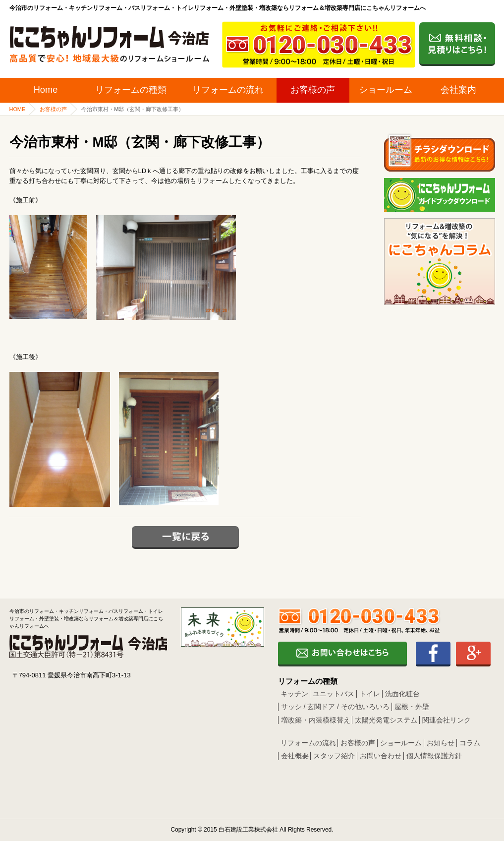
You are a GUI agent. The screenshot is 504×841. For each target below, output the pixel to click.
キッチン (294, 694)
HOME (18, 109)
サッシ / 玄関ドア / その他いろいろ (335, 707)
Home (46, 90)
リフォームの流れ (228, 90)
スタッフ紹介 (334, 756)
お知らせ (441, 743)
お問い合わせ (381, 756)
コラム (470, 743)
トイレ (370, 694)
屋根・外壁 (412, 707)
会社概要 (295, 756)
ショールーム (386, 90)
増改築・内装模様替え (316, 720)
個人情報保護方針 (434, 756)
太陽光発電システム (386, 720)
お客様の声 (313, 90)
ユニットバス (334, 694)
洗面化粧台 (402, 694)
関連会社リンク (447, 720)
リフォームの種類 (131, 90)
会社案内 (458, 90)
